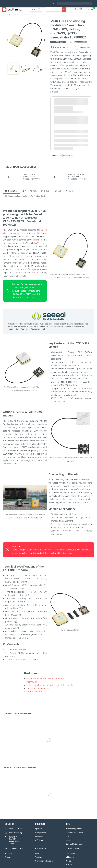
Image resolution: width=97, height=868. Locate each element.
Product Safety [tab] (39, 196)
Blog (37, 853)
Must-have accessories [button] (22, 167)
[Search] (56, 9)
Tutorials (39, 857)
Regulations (70, 840)
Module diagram (34, 692)
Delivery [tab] (46, 191)
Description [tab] (11, 191)
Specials (38, 829)
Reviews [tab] (70, 191)
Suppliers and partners (74, 833)
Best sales (39, 836)
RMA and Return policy (74, 844)
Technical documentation (38, 688)
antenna (37, 240)
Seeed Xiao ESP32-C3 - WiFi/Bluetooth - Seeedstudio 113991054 (33, 177)
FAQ (67, 836)
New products (41, 833)
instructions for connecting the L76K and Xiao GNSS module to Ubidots (26, 294)
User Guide (32, 682)
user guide (24, 288)
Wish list (69, 865)
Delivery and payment (74, 829)
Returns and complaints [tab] (16, 196)
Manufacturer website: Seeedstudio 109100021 (48, 678)
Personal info (71, 853)
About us (8, 853)
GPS (36, 273)
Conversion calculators (44, 861)
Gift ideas (39, 840)
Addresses (70, 857)
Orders (68, 861)
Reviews (8, 857)
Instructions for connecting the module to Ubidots (50, 685)
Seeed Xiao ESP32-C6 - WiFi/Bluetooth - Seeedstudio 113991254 (77, 177)
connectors (25, 660)
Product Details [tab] (29, 191)
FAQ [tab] (58, 191)
